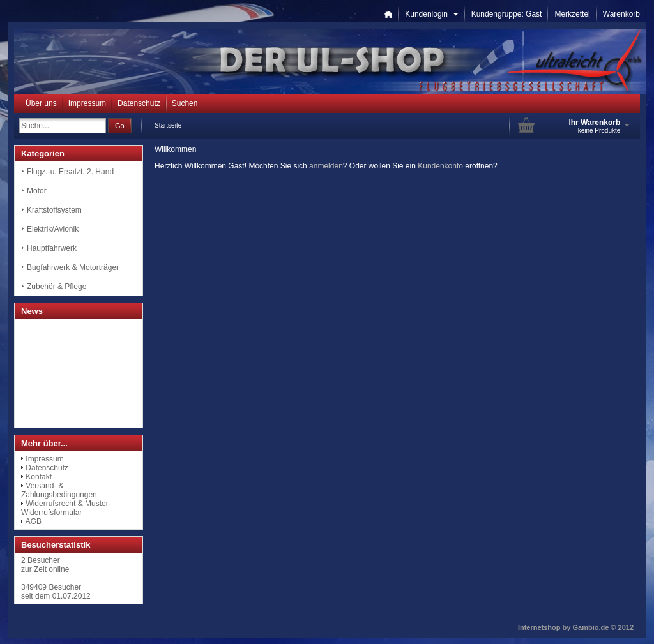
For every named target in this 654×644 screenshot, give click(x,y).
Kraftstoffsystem (54, 210)
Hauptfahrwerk (52, 248)
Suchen (185, 103)
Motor (37, 191)
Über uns (41, 103)
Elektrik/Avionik (53, 229)
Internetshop (539, 627)
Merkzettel (572, 14)
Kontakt (39, 477)
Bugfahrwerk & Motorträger (73, 267)
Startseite (168, 125)
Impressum (87, 103)
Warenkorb (621, 14)
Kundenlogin (431, 14)
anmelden (326, 166)
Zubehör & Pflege (57, 287)
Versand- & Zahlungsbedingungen (59, 490)
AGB (34, 521)
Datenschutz (139, 103)
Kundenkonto (440, 166)
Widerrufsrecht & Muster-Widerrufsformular (66, 508)
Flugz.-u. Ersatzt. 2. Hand (70, 172)
